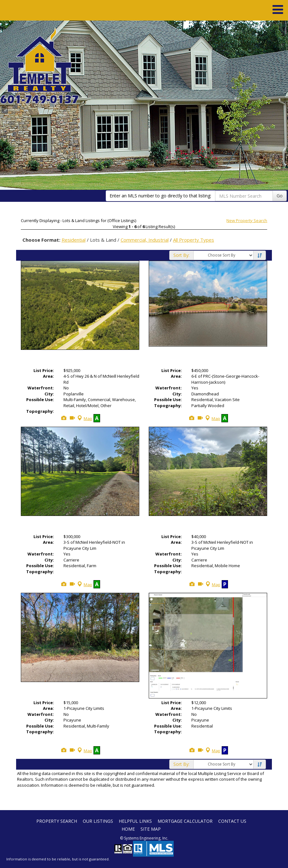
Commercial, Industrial (145, 240)
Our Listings (98, 821)
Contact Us (232, 821)
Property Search (57, 821)
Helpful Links (135, 821)
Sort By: (181, 255)
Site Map (151, 829)
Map (84, 418)
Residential (74, 240)
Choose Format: (41, 240)
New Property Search (247, 220)
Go (280, 196)
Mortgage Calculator (185, 821)
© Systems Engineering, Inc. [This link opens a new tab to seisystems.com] (144, 838)
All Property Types (194, 240)
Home (128, 829)
